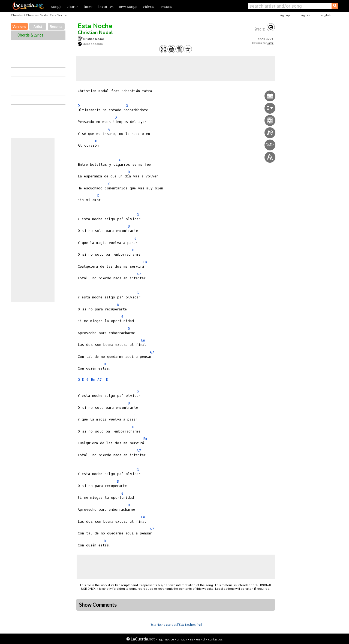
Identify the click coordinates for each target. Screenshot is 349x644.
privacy (182, 639)
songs (56, 6)
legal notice (166, 639)
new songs (128, 6)
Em (145, 262)
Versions (19, 27)
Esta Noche (95, 26)
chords (72, 6)
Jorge (270, 43)
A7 (139, 274)
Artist (38, 27)
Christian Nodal (95, 32)
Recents (56, 27)
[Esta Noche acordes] (164, 625)
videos (148, 6)
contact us (215, 639)
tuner (88, 6)
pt (204, 639)
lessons (166, 6)
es (192, 639)
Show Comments (98, 605)
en (198, 639)
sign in (305, 15)
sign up (285, 15)
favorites (106, 6)
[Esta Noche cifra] (190, 625)
